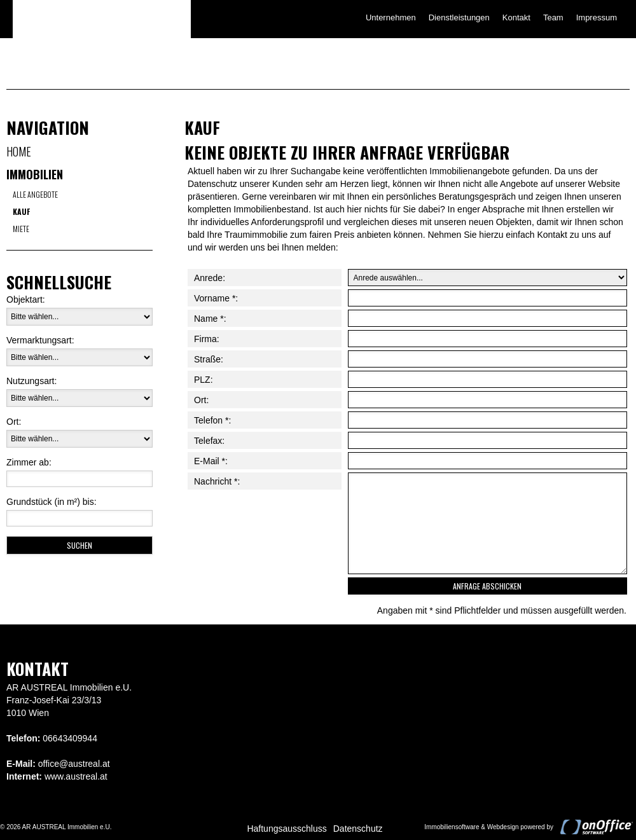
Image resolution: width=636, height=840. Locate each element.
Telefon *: (212, 420)
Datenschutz (358, 829)
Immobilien (35, 174)
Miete (21, 229)
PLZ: (204, 380)
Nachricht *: (217, 481)
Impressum (597, 17)
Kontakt (516, 17)
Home (19, 151)
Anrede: (210, 278)
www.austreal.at (76, 776)
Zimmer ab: (29, 462)
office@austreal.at (74, 764)
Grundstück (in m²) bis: (52, 502)
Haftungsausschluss (287, 829)
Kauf (21, 211)
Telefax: (209, 441)
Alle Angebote (35, 194)
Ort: (14, 422)
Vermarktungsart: (40, 340)
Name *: (210, 319)
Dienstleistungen (459, 17)
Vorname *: (216, 298)
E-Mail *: (211, 461)
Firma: (207, 339)
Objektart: (26, 300)
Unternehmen (391, 17)
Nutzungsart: (31, 381)
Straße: (209, 359)
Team (553, 17)
